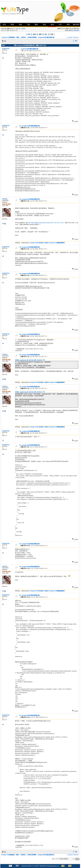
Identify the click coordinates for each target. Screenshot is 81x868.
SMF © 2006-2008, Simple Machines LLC (47, 866)
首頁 (4, 24)
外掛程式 (23, 37)
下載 (28, 24)
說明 (34, 34)
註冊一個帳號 (22, 29)
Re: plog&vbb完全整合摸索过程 (30, 126)
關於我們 (76, 24)
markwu (5, 199)
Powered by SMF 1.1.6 (28, 866)
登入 (14, 29)
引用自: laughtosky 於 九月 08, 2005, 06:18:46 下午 (30, 360)
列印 (76, 41)
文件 (60, 24)
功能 (20, 24)
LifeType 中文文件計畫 (36, 243)
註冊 (52, 34)
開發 (36, 24)
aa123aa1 (76, 30)
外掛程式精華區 (32, 37)
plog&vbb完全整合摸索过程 (46, 37)
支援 (44, 24)
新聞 (12, 24)
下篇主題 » (76, 37)
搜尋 (68, 24)
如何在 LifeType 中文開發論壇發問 (55, 243)
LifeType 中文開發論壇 (8, 37)
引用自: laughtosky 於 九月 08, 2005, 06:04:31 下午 (30, 392)
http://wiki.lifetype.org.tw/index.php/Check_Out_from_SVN (46, 223)
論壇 (52, 24)
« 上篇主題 (69, 37)
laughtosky (6, 48)
